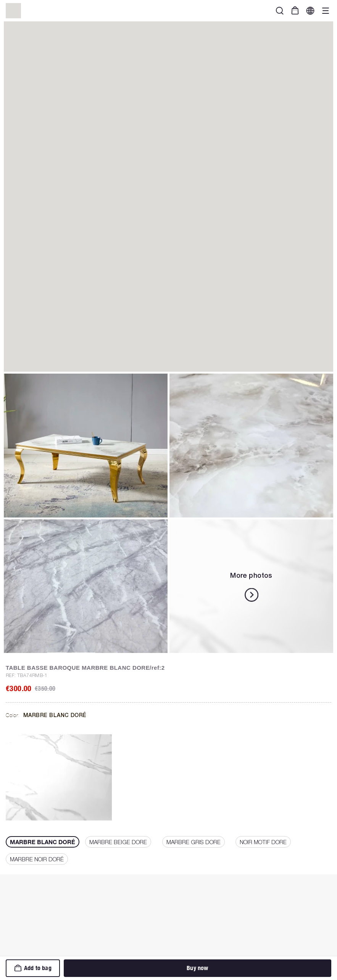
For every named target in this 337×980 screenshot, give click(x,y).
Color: (46, 715)
